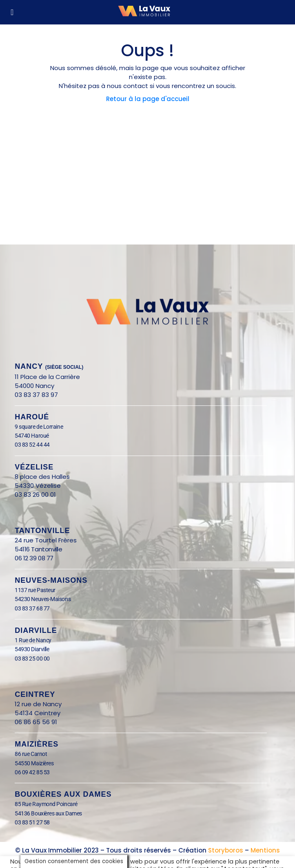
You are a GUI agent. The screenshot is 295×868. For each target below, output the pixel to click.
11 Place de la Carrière (47, 377)
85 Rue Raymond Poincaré (46, 804)
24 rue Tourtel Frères (46, 540)
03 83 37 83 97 (36, 395)
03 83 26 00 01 (35, 495)
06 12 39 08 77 (34, 558)
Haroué (32, 417)
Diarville (36, 630)
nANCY (49, 366)
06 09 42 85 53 (32, 772)
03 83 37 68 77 (32, 608)
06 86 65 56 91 (36, 722)
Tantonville (42, 531)
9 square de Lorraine (39, 427)
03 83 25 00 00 (32, 659)
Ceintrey (35, 694)
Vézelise (34, 467)
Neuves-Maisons (51, 580)
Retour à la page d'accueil (148, 99)
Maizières (37, 744)
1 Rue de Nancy (33, 640)
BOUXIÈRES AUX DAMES (63, 794)
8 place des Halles (45, 477)
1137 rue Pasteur (35, 590)
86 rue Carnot (37, 754)
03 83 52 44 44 (32, 445)
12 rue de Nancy (38, 704)
